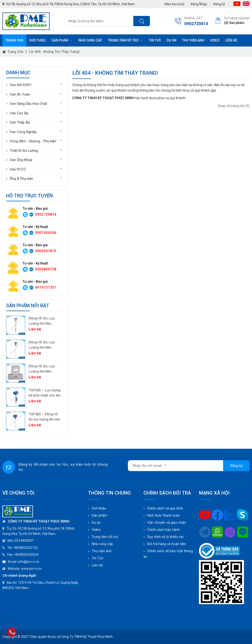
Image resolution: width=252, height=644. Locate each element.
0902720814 (46, 214)
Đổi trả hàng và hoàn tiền (166, 544)
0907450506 (46, 233)
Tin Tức (98, 558)
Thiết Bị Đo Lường (24, 151)
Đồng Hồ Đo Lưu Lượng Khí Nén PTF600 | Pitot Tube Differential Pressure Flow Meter (45, 345)
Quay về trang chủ (234, 106)
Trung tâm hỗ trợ (125, 40)
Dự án (172, 40)
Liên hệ (231, 40)
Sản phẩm (62, 40)
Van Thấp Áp (20, 122)
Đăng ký (219, 4)
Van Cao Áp (19, 113)
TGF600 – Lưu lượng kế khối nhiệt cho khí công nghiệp (45, 393)
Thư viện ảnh (193, 40)
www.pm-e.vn (31, 569)
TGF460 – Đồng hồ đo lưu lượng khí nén (44, 417)
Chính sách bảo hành (163, 530)
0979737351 (46, 287)
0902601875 (46, 251)
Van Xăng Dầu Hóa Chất (28, 104)
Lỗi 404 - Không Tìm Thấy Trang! (54, 52)
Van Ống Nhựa (21, 160)
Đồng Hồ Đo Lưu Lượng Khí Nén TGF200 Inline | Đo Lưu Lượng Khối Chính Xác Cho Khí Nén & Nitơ (43, 369)
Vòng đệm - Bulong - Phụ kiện (33, 141)
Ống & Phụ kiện (21, 179)
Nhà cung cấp (90, 40)
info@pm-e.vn (28, 562)
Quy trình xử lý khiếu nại (165, 537)
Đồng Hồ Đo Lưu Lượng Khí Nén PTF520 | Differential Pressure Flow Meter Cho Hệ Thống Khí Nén (45, 321)
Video (215, 40)
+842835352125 (26, 548)
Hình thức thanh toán (163, 515)
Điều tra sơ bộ (174, 4)
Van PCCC (18, 169)
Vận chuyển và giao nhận (166, 523)
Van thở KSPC (21, 85)
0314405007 (24, 541)
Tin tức (155, 40)
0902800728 (46, 269)
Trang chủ (14, 40)
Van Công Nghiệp (23, 132)
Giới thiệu (37, 40)
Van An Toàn (20, 94)
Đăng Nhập (199, 4)
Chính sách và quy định (165, 508)
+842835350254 (26, 555)
